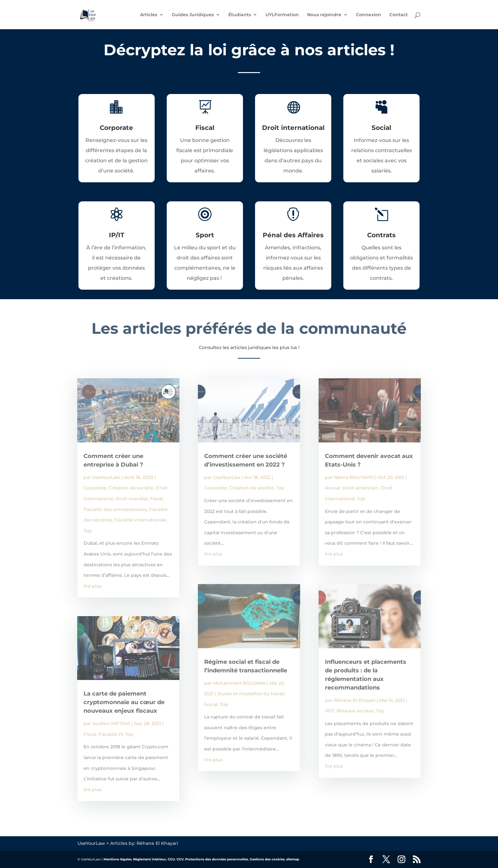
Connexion (369, 15)
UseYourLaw (106, 477)
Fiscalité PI (111, 734)
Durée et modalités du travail (251, 694)
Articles (149, 15)
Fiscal (156, 499)
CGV (180, 859)
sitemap (293, 859)
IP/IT (330, 711)
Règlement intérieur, (150, 859)
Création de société (131, 488)
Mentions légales (118, 859)
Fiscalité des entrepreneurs (115, 509)
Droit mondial (132, 499)
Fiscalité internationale (140, 520)
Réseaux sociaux (355, 711)
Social (211, 704)
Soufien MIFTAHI (111, 723)
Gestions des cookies (267, 859)
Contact (399, 15)
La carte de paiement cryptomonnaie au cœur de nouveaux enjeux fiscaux (124, 702)
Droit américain (361, 488)
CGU (171, 859)
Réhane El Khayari (355, 700)
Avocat (333, 488)
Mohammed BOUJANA (239, 683)
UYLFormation (282, 15)
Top (88, 531)
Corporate (95, 488)
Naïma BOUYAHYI (354, 477)
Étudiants (240, 15)
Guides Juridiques (193, 15)
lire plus (93, 586)
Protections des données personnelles (217, 859)
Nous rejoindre (324, 15)
